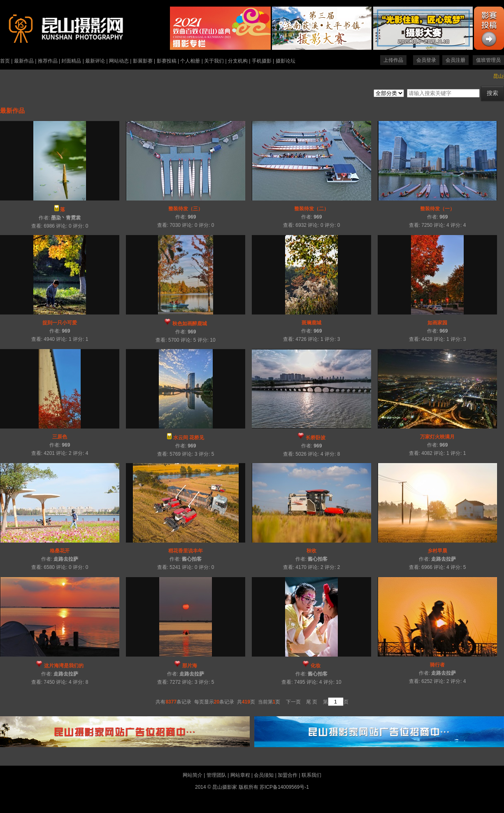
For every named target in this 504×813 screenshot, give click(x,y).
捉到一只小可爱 (60, 323)
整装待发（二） (311, 209)
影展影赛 (143, 61)
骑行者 (437, 665)
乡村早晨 (437, 551)
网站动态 (119, 61)
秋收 (311, 551)
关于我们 (214, 61)
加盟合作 (288, 775)
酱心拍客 (192, 559)
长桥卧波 (316, 438)
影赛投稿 (167, 61)
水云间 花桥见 (189, 438)
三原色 (60, 437)
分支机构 (238, 61)
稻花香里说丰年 (186, 551)
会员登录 (426, 60)
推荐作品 (48, 61)
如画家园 (437, 323)
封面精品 (71, 61)
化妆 (316, 666)
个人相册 (190, 61)
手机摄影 (262, 61)
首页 (5, 61)
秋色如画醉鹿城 (190, 324)
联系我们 (311, 775)
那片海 (190, 666)
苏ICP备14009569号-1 (284, 787)
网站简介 (193, 775)
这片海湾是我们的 (64, 666)
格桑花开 (60, 551)
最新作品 (24, 61)
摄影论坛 (286, 61)
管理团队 (216, 775)
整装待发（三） (186, 209)
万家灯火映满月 (437, 437)
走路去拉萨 (66, 559)
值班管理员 (488, 60)
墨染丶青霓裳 (66, 218)
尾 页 (312, 702)
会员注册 (455, 60)
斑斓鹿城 (311, 323)
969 (192, 217)
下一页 (293, 702)
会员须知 (264, 775)
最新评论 (95, 61)
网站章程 (240, 775)
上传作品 (393, 60)
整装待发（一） (437, 209)
